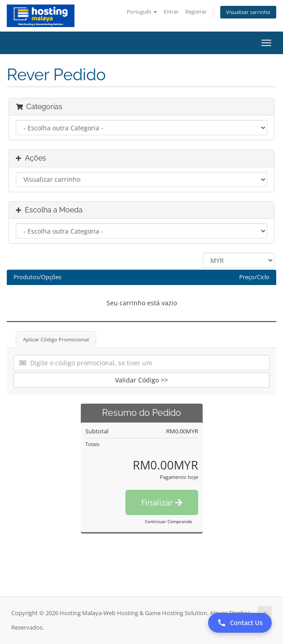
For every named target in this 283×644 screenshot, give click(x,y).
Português (142, 11)
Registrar (196, 11)
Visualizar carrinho (248, 12)
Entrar (171, 11)
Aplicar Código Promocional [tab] (56, 339)
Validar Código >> (141, 380)
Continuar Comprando (169, 521)
